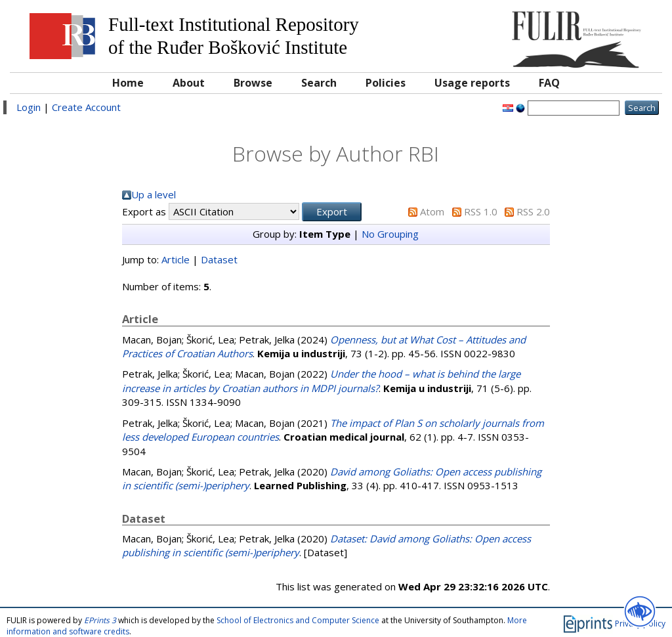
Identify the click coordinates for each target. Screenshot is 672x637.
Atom (432, 211)
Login (29, 107)
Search (319, 83)
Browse (253, 83)
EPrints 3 (100, 620)
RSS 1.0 (481, 211)
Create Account (86, 107)
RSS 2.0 (533, 211)
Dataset (219, 259)
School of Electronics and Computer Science (298, 620)
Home (128, 83)
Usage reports (472, 83)
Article (176, 259)
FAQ (549, 83)
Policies (386, 83)
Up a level (154, 194)
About (189, 83)
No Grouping (390, 234)
